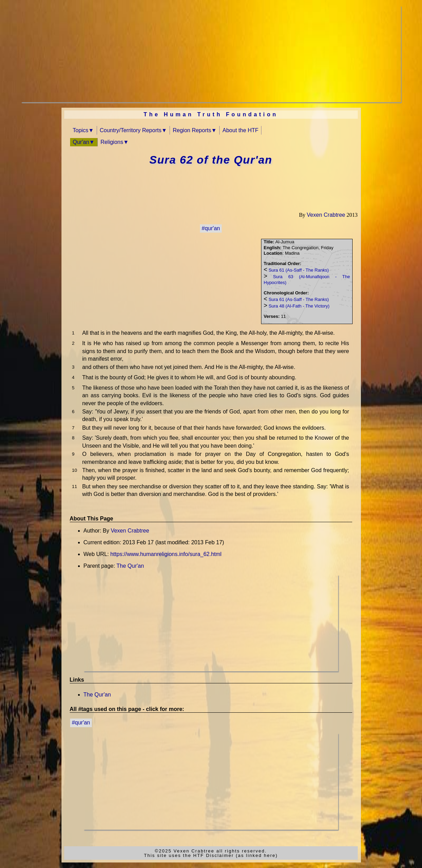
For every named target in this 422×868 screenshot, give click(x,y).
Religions (112, 142)
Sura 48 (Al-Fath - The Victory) (299, 306)
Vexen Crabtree (326, 215)
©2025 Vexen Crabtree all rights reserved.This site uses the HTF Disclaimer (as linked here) (211, 853)
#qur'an (211, 228)
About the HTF (240, 130)
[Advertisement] (211, 54)
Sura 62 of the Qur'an (211, 160)
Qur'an (81, 142)
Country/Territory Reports (131, 130)
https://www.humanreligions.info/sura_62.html (166, 554)
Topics (81, 130)
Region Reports (192, 130)
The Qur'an (130, 566)
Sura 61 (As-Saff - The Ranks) (299, 270)
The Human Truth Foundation (211, 114)
